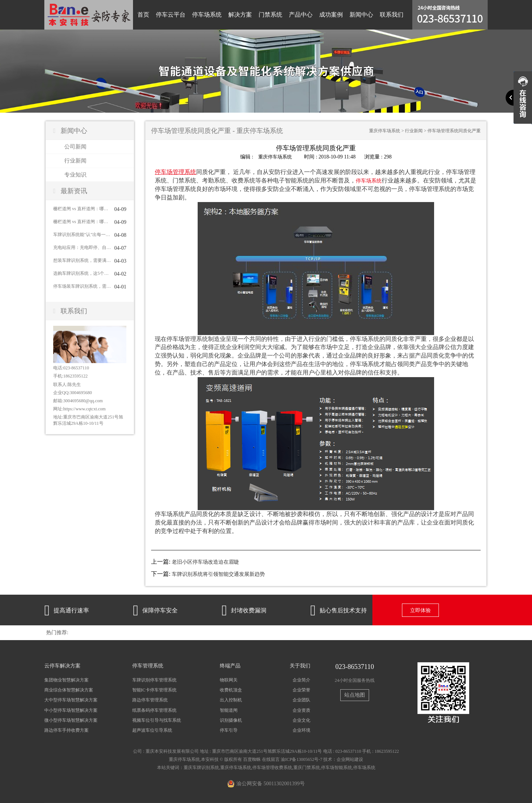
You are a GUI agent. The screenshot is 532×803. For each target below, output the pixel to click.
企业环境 (301, 730)
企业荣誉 (301, 690)
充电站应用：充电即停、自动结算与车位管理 (82, 247)
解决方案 (240, 15)
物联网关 (229, 680)
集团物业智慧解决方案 (66, 680)
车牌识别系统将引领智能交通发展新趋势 (218, 574)
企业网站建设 (350, 759)
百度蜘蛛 (252, 759)
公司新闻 (75, 147)
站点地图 (355, 695)
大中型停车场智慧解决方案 (71, 700)
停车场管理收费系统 (272, 768)
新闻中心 (361, 15)
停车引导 (229, 730)
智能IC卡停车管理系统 (154, 690)
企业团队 (301, 700)
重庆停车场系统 (385, 131)
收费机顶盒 (231, 690)
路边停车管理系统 (150, 700)
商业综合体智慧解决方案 (69, 690)
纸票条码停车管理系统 (154, 710)
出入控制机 (231, 700)
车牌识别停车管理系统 (154, 680)
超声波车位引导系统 (152, 730)
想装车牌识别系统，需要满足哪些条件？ (82, 260)
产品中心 (301, 15)
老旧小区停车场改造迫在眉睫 (205, 562)
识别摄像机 (231, 720)
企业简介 (301, 680)
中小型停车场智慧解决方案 (71, 710)
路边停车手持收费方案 (66, 730)
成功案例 (331, 15)
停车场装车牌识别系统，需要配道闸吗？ (82, 286)
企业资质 (301, 710)
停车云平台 (171, 15)
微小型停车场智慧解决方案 (71, 720)
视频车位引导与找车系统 (157, 720)
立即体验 (420, 610)
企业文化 (301, 720)
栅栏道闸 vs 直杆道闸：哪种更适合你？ (82, 209)
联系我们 (392, 15)
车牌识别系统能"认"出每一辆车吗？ (82, 235)
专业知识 (75, 175)
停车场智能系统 (337, 768)
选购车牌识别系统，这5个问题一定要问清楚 (82, 273)
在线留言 (271, 759)
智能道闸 (229, 710)
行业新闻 (75, 161)
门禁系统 (270, 15)
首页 (143, 15)
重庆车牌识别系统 (201, 768)
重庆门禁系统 (307, 768)
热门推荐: (57, 633)
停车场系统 (207, 15)
